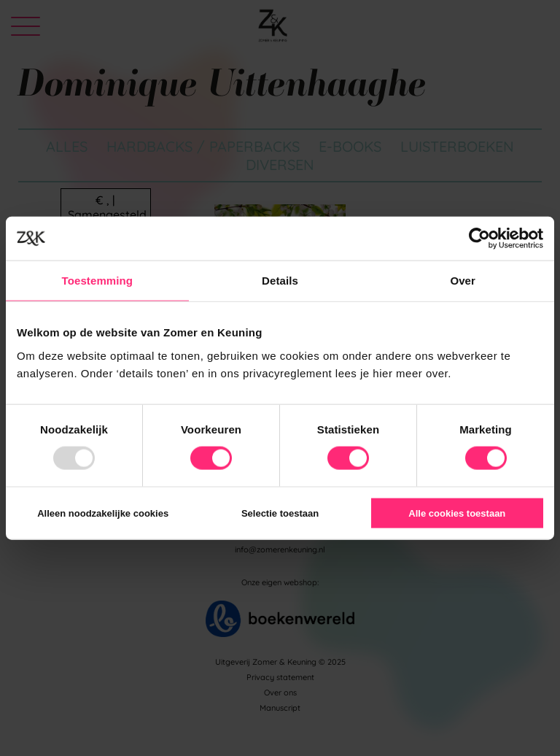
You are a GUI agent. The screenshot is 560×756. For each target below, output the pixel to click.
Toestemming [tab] (98, 281)
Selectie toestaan (280, 513)
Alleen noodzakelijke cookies (103, 513)
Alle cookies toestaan (457, 513)
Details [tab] (280, 281)
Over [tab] (463, 281)
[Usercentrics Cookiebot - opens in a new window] (479, 239)
